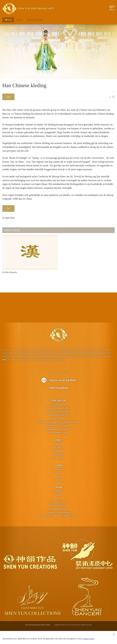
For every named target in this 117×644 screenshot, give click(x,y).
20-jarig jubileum (58, 412)
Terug (7, 20)
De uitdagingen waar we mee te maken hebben (58, 430)
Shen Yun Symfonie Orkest (59, 419)
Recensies (58, 462)
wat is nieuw (58, 477)
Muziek (58, 503)
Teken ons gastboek (59, 395)
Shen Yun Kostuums (59, 510)
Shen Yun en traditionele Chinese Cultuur (58, 523)
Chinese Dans (59, 499)
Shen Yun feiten (59, 426)
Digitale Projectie (59, 513)
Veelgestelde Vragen (59, 440)
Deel (8, 97)
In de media (59, 466)
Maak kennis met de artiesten (59, 437)
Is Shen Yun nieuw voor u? (58, 416)
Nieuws (58, 452)
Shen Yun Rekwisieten (59, 516)
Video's (59, 447)
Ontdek (19, 20)
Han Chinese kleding (35, 20)
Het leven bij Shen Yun (58, 423)
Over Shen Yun (58, 408)
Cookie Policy (88, 639)
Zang (59, 506)
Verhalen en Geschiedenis (59, 520)
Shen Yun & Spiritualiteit (58, 433)
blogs (58, 484)
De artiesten (58, 459)
